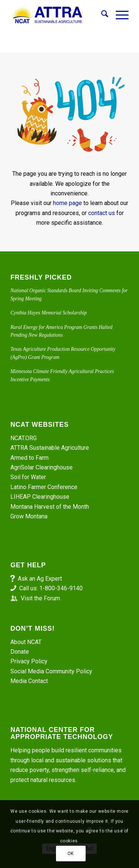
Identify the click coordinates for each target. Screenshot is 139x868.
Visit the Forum (40, 598)
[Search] (101, 15)
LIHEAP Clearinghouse (40, 497)
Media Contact (29, 681)
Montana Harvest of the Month (50, 507)
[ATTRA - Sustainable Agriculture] (58, 15)
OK (71, 854)
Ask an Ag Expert (40, 579)
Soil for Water (28, 477)
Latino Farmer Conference (44, 487)
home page (67, 203)
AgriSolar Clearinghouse (42, 467)
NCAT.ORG (24, 438)
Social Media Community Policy (51, 671)
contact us (102, 213)
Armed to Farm (29, 458)
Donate (20, 652)
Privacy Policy (29, 661)
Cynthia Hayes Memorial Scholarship (49, 313)
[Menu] (118, 15)
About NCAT (26, 642)
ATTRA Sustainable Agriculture (50, 448)
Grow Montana (29, 516)
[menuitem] (101, 15)
